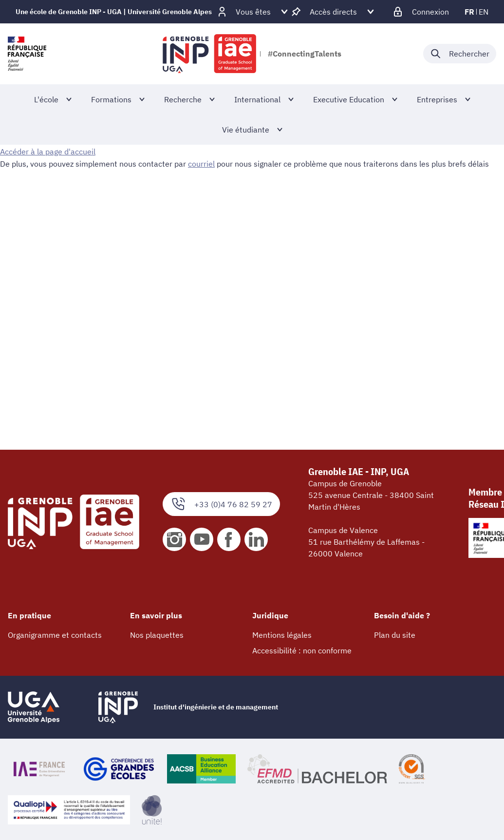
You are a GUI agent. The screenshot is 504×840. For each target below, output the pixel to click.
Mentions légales (282, 635)
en (484, 12)
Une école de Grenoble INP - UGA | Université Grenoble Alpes (114, 12)
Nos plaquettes (157, 635)
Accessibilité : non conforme (302, 650)
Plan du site (395, 635)
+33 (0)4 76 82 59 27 (221, 504)
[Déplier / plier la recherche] (460, 54)
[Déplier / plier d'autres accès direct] (333, 12)
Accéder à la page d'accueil (48, 152)
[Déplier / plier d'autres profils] (253, 12)
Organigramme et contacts (55, 635)
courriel (201, 163)
